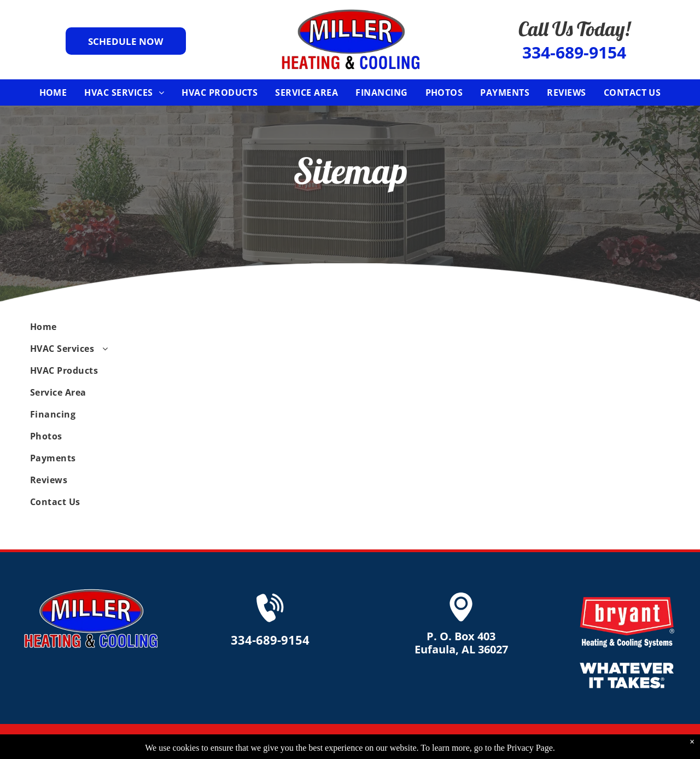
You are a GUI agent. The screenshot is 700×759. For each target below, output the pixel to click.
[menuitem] (53, 92)
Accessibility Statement (631, 741)
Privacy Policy (553, 741)
